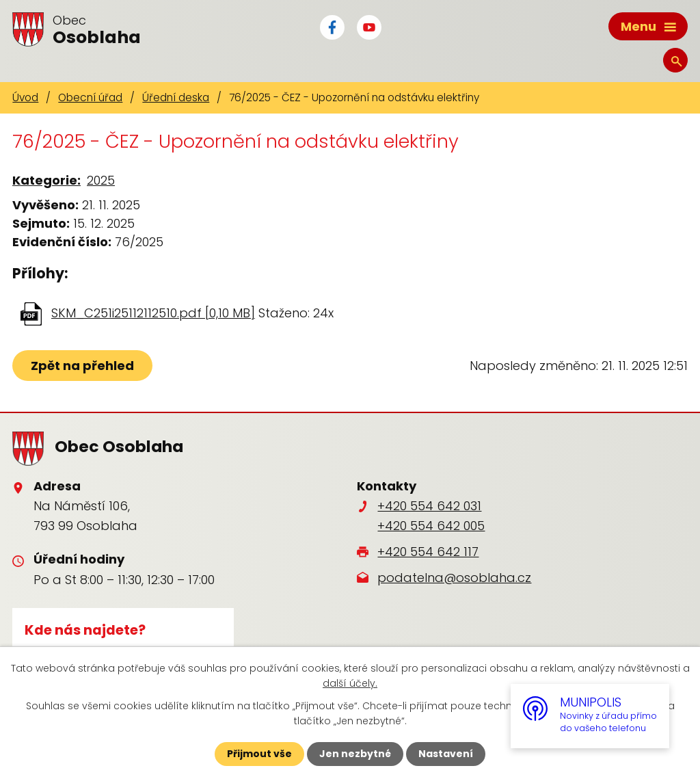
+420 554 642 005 (431, 526)
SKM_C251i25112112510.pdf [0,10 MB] (153, 313)
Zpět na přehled (82, 366)
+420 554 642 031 (429, 506)
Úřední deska (176, 97)
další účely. (350, 683)
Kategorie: (46, 180)
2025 (101, 180)
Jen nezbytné (355, 754)
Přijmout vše (259, 754)
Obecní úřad (90, 97)
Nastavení (446, 754)
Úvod (25, 97)
